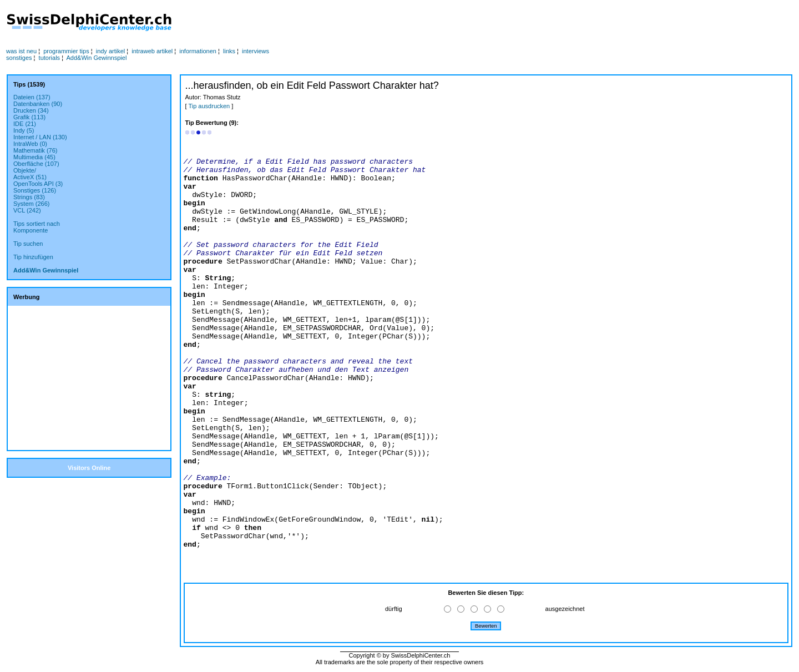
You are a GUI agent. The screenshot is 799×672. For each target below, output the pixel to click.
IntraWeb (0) (30, 144)
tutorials (50, 58)
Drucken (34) (31, 110)
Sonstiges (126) (35, 190)
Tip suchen (28, 244)
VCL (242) (27, 210)
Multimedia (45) (34, 157)
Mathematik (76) (35, 150)
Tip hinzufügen (33, 257)
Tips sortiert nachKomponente (37, 227)
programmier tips (66, 51)
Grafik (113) (29, 117)
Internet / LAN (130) (40, 137)
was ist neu (21, 51)
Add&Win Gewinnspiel (97, 58)
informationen (198, 51)
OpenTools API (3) (38, 184)
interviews (256, 51)
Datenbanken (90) (38, 104)
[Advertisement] (397, 23)
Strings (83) (29, 197)
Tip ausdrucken (209, 106)
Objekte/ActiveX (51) (30, 174)
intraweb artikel (152, 51)
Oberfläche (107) (36, 164)
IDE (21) (25, 124)
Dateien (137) (32, 97)
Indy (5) (24, 130)
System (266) (31, 204)
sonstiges (19, 58)
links (229, 51)
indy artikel (111, 51)
